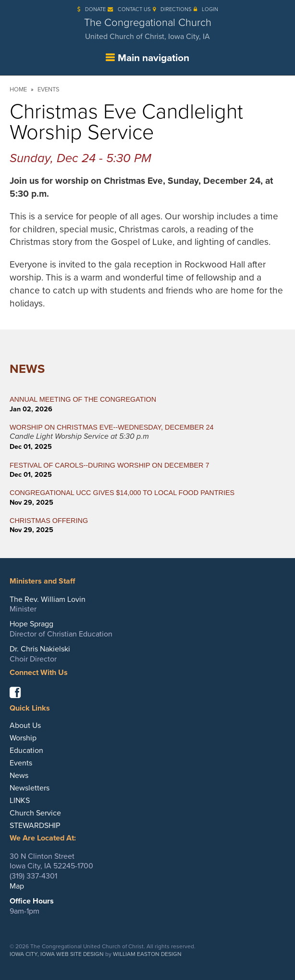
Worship (23, 738)
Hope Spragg (31, 624)
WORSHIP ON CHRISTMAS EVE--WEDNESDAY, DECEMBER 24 (112, 427)
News (27, 369)
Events (49, 89)
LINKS (20, 801)
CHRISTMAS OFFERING (49, 521)
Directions (172, 9)
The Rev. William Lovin (48, 599)
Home (18, 89)
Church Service (35, 813)
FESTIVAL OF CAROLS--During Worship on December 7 (110, 465)
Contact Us (129, 9)
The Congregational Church (147, 29)
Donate (92, 9)
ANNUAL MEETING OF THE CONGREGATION (83, 399)
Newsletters (30, 788)
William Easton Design (147, 954)
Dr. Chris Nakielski (40, 649)
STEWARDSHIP (35, 826)
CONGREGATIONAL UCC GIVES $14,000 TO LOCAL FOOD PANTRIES (122, 493)
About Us (25, 725)
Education (26, 751)
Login (206, 9)
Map (17, 886)
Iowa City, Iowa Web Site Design (57, 954)
